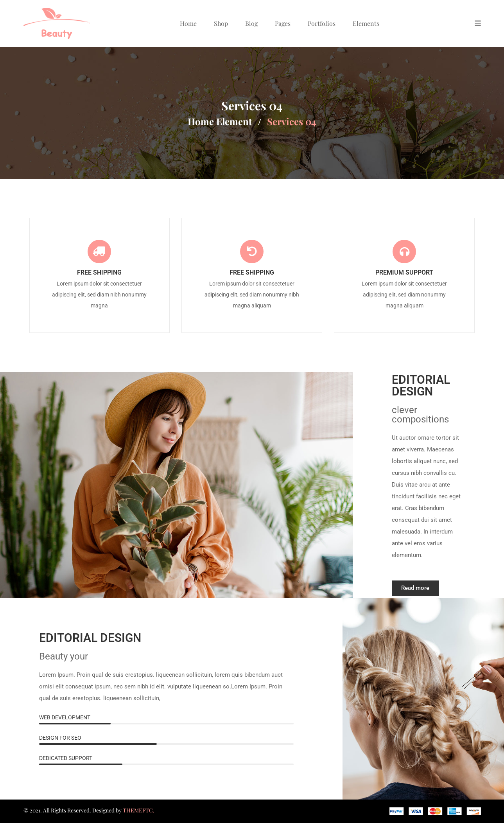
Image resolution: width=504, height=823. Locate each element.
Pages (283, 23)
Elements (366, 23)
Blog (251, 23)
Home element (220, 121)
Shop (221, 23)
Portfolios (322, 23)
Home (188, 23)
